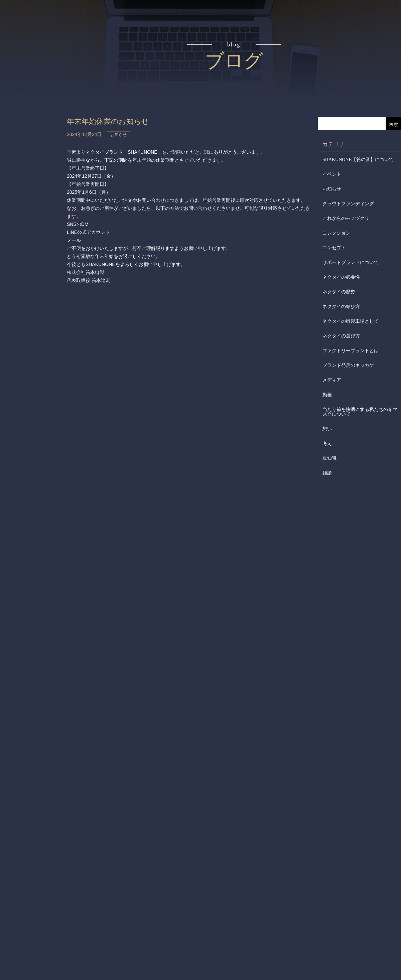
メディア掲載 (36, 210)
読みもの (36, 83)
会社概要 (36, 159)
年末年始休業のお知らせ (115, 121)
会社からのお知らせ (36, 184)
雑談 (327, 473)
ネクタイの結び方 (341, 307)
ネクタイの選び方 (341, 336)
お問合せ (36, 235)
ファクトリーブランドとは (351, 351)
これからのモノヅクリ (346, 218)
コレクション (337, 233)
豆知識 (329, 458)
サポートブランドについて (351, 262)
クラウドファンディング (348, 204)
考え (327, 444)
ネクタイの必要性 (341, 277)
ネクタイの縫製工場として (351, 321)
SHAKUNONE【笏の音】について (358, 160)
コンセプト (36, 57)
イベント (332, 174)
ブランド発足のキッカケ (348, 365)
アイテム (36, 108)
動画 (327, 395)
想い (327, 429)
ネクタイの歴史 (339, 292)
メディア (332, 380)
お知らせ (332, 189)
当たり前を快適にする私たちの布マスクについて (360, 412)
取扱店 (36, 134)
